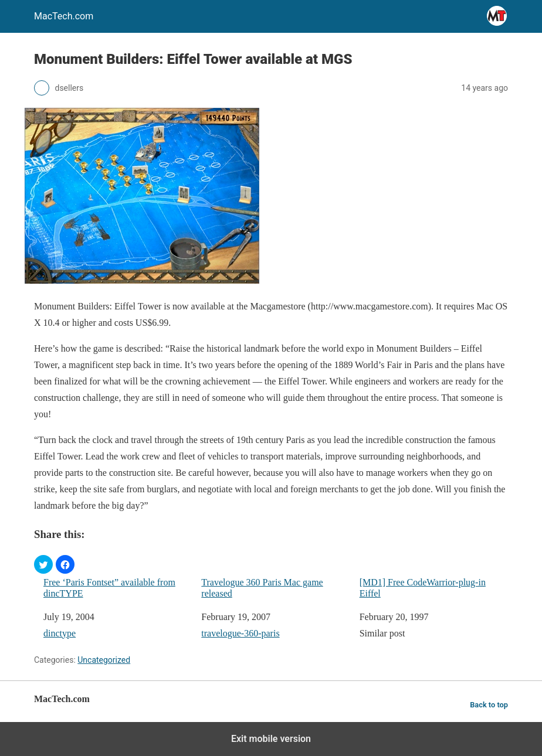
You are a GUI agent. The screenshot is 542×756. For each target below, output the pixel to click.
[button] (43, 564)
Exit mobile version (271, 739)
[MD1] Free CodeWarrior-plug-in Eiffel (423, 588)
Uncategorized (104, 660)
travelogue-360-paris (240, 633)
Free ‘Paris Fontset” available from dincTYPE (109, 588)
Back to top (489, 705)
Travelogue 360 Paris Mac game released (262, 588)
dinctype (60, 633)
